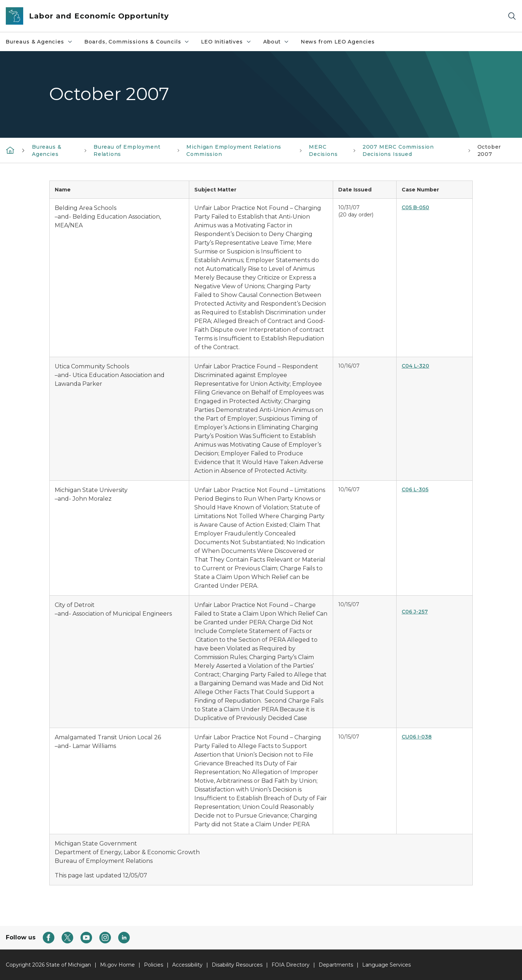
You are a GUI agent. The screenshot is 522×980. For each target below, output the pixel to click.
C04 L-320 (415, 366)
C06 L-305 (415, 489)
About (276, 42)
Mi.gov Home (117, 965)
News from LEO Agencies (338, 42)
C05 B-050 (415, 207)
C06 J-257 (415, 612)
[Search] (512, 16)
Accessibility (187, 965)
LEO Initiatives (226, 42)
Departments (336, 965)
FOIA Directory (291, 965)
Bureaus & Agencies (39, 42)
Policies (154, 965)
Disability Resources (237, 965)
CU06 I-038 (417, 737)
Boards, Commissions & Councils (137, 42)
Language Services (386, 965)
